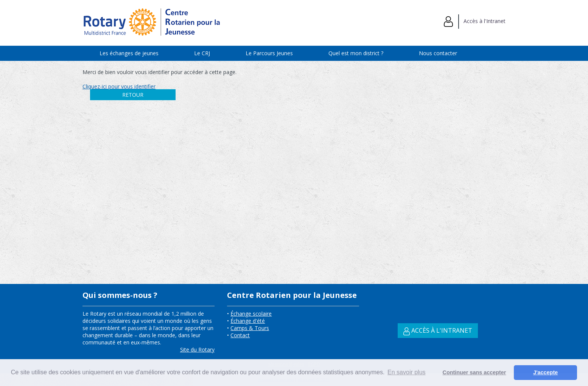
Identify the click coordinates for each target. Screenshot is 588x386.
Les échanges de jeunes (129, 53)
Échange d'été (248, 321)
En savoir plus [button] (407, 372)
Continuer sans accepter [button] (474, 372)
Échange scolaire (251, 314)
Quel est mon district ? (356, 53)
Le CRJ (202, 53)
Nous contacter (438, 53)
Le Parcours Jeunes (269, 53)
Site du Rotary (197, 350)
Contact (240, 335)
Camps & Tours (250, 328)
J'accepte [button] (545, 372)
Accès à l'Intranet (475, 21)
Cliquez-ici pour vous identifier (119, 86)
